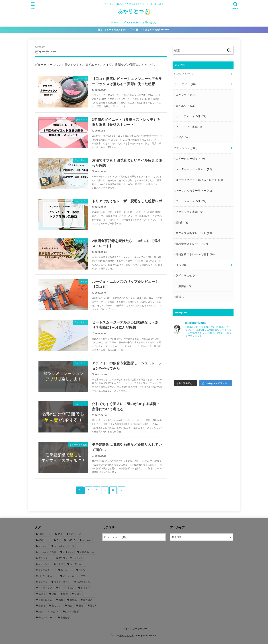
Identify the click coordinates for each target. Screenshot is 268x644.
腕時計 (182, 223)
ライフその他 (186, 276)
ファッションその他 (191, 201)
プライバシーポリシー (135, 629)
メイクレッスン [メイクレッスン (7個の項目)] (66, 588)
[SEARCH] (235, 6)
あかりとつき (127, 636)
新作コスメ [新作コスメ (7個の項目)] (89, 600)
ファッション (185, 148)
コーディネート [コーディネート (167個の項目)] (78, 564)
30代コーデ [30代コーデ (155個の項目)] (75, 534)
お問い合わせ (150, 22)
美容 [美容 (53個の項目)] (70, 606)
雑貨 (180, 297)
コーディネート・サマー (194, 169)
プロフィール (130, 22)
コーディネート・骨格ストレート (199, 180)
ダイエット (185, 106)
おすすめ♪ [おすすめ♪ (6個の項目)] (68, 552)
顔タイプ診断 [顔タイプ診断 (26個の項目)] (72, 612)
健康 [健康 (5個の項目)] (65, 594)
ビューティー (185, 84)
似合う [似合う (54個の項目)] (42, 594)
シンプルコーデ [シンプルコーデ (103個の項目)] (46, 570)
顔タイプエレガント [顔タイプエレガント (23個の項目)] (49, 612)
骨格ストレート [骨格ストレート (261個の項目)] (46, 618)
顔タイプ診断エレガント (194, 233)
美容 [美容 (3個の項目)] (81, 606)
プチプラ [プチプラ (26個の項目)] (43, 582)
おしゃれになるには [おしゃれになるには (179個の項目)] (64, 546)
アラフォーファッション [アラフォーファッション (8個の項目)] (71, 558)
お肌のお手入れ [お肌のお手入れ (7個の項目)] (88, 552)
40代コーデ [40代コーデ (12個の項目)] (44, 540)
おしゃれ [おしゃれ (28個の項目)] (43, 546)
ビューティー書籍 (189, 127)
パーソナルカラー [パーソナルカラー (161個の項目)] (47, 576)
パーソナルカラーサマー (194, 191)
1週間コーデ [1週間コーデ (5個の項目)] (45, 534)
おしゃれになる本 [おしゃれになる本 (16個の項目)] (47, 552)
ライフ (180, 265)
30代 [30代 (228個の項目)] (60, 534)
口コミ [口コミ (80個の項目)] (78, 594)
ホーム (115, 22)
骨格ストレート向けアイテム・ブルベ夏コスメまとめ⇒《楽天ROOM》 (134, 30)
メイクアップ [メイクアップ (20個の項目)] (45, 588)
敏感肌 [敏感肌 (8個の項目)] (73, 600)
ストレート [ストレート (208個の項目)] (66, 570)
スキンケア (185, 95)
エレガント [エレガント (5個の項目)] (44, 564)
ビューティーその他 (191, 116)
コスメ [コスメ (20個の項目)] (60, 564)
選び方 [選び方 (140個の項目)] (94, 606)
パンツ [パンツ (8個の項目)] (82, 570)
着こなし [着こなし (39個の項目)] (56, 606)
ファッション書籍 (190, 212)
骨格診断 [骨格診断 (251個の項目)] (65, 618)
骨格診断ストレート (192, 244)
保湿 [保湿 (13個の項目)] (54, 594)
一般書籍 (183, 286)
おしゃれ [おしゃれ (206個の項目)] (87, 540)
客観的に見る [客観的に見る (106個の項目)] (45, 600)
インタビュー (184, 74)
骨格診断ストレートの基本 (195, 254)
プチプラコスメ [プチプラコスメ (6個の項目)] (62, 582)
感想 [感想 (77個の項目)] (61, 600)
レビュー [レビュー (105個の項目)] (86, 588)
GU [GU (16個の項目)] (59, 540)
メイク (183, 137)
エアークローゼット (190, 159)
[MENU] (33, 6)
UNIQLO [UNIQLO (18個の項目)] (71, 540)
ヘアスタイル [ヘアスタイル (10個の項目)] (83, 582)
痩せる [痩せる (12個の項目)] (42, 606)
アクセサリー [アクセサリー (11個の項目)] (45, 558)
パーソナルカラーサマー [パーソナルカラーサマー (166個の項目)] (75, 576)
